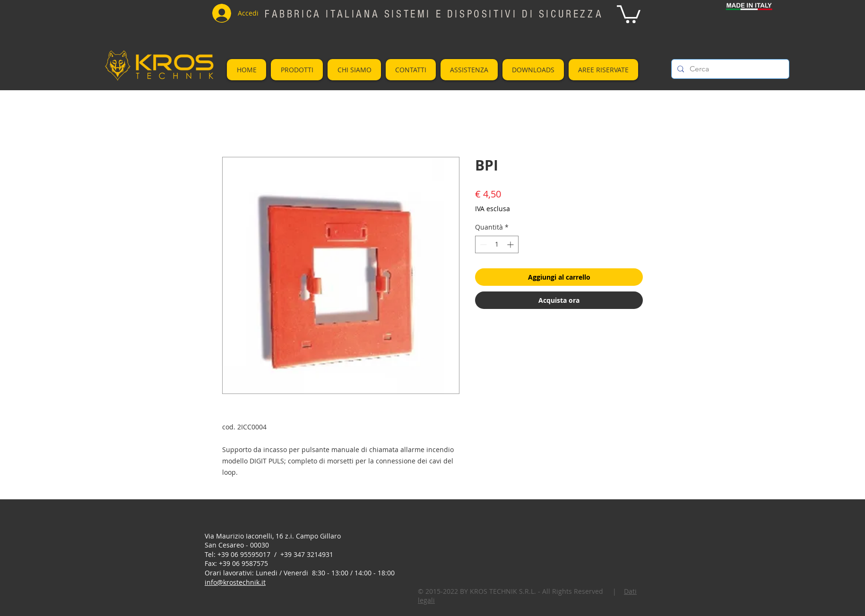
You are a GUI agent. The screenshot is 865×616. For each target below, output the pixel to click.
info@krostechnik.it (235, 582)
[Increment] (511, 244)
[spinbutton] (497, 244)
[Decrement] (482, 244)
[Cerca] (729, 69)
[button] (629, 13)
